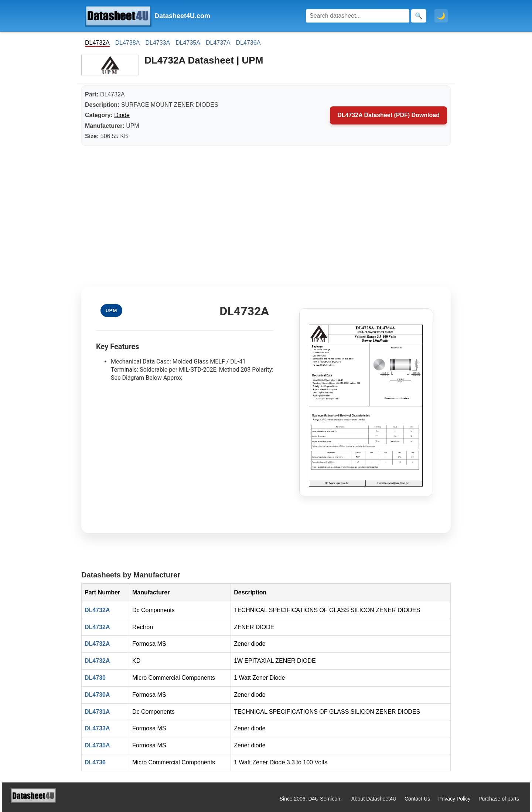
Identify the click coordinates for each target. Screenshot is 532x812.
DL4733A (158, 43)
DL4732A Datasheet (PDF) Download (388, 115)
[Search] (358, 16)
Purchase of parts (499, 799)
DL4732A (97, 610)
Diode (122, 115)
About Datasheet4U (374, 799)
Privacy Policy (454, 799)
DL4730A (97, 695)
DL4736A (248, 43)
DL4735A (188, 43)
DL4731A (97, 712)
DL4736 (95, 762)
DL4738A (128, 43)
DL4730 (95, 678)
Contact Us (417, 799)
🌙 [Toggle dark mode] (441, 16)
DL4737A (218, 43)
